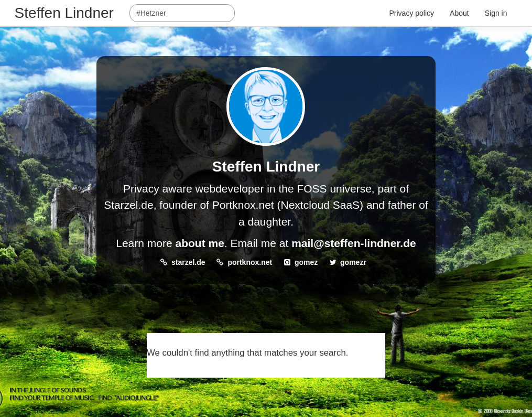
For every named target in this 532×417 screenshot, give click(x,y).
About (459, 13)
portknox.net (250, 262)
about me (199, 243)
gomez (306, 262)
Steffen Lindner (64, 13)
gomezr (353, 262)
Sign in (496, 13)
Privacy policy (412, 13)
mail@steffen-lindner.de (354, 243)
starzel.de (188, 262)
